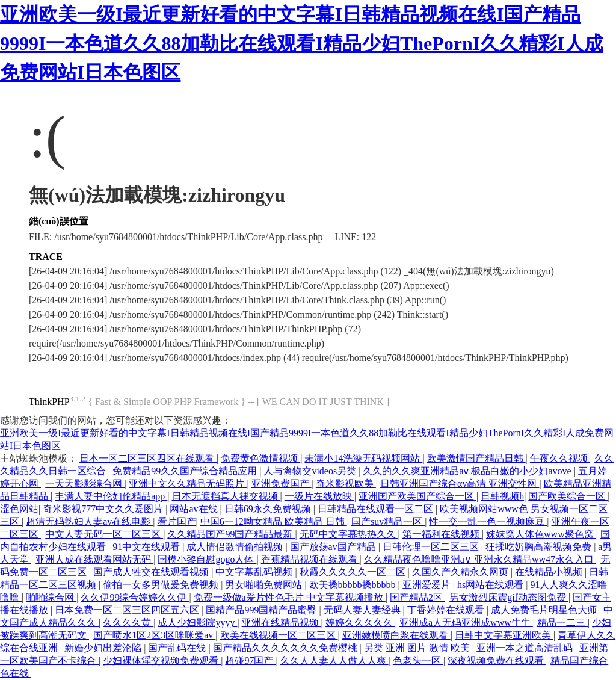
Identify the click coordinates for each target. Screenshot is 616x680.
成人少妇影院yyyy (197, 623)
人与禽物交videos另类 (311, 471)
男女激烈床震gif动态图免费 (509, 597)
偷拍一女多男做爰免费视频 (162, 585)
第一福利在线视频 (442, 534)
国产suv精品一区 (388, 521)
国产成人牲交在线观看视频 (152, 572)
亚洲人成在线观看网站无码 (94, 559)
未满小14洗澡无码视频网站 (363, 458)
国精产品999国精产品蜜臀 (262, 610)
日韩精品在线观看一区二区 (377, 509)
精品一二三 (562, 623)
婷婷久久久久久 (360, 623)
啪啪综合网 (51, 597)
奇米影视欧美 (346, 484)
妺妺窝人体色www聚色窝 (541, 534)
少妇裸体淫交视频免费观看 (162, 660)
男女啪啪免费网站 (265, 585)
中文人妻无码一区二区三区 (104, 534)
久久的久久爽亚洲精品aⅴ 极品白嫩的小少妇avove (468, 471)
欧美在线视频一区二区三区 (279, 635)
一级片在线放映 (319, 496)
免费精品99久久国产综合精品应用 (186, 471)
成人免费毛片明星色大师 (545, 610)
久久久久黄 (128, 623)
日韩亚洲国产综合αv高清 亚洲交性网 (460, 484)
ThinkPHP (49, 402)
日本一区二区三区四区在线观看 (148, 458)
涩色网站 (19, 509)
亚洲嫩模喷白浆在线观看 (396, 635)
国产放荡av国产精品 (334, 547)
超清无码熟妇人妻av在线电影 (89, 521)
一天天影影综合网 (85, 484)
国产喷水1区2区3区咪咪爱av (154, 635)
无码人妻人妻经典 (363, 610)
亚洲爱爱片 (428, 585)
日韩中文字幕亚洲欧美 (504, 635)
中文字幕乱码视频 (255, 572)
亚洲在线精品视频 (282, 623)
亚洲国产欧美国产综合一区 (417, 496)
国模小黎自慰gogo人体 (207, 559)
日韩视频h (502, 496)
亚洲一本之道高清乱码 (526, 648)
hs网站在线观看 (491, 585)
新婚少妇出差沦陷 (104, 648)
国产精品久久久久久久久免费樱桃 (286, 648)
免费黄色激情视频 (260, 458)
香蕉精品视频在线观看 (310, 559)
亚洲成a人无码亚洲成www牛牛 (466, 623)
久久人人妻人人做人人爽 (334, 660)
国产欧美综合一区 (568, 496)
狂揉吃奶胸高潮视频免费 (540, 547)
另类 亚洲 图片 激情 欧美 (418, 648)
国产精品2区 (417, 597)
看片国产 (177, 521)
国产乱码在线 (178, 648)
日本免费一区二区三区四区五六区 (128, 610)
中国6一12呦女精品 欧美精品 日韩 (274, 521)
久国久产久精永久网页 (461, 572)
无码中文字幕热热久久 (349, 534)
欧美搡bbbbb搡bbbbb (354, 585)
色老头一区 (418, 660)
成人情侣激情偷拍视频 (236, 547)
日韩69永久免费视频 (269, 509)
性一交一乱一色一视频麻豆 (488, 521)
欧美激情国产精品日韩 (476, 458)
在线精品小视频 (550, 572)
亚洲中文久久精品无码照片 (188, 484)
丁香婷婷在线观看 (447, 610)
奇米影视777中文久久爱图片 (104, 509)
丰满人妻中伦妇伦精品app (111, 496)
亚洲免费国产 (282, 484)
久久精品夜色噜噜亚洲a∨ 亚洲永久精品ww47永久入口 (480, 559)
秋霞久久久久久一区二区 (354, 572)
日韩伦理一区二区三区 (432, 547)
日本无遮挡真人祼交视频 (226, 496)
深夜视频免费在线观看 (497, 660)
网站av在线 (195, 509)
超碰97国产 (250, 660)
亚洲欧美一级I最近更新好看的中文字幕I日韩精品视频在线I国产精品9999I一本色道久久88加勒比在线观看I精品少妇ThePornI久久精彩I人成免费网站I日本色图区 (302, 43)
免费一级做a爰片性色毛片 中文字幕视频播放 (290, 597)
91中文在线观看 (147, 547)
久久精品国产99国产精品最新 (231, 534)
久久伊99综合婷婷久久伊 (135, 597)
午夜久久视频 (560, 458)
